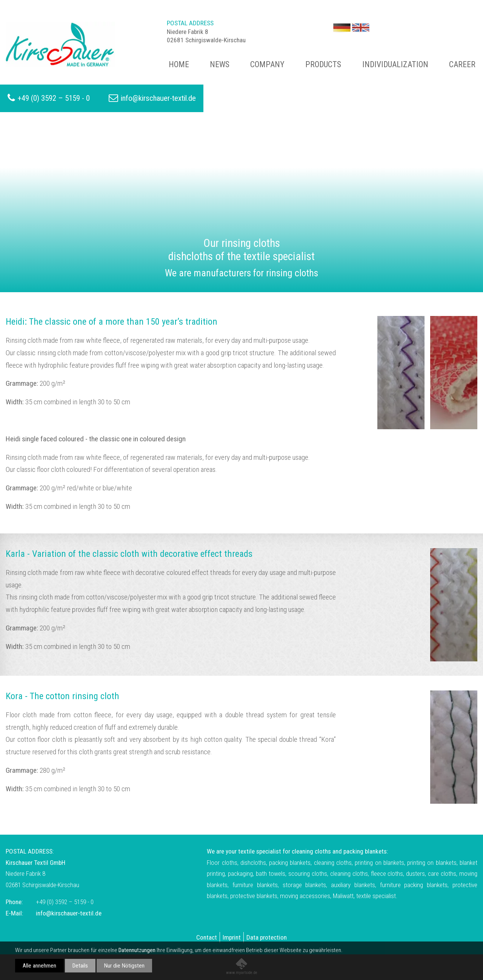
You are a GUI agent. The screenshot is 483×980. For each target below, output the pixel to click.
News (220, 64)
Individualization (395, 64)
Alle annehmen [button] (39, 966)
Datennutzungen (137, 950)
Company (267, 64)
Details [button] (80, 966)
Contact (207, 937)
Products (323, 64)
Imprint (232, 937)
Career (462, 64)
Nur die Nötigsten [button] (124, 966)
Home (179, 64)
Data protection (267, 937)
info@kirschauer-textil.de (158, 98)
